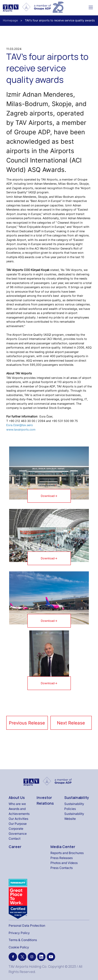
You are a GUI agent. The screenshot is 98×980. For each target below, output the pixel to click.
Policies (70, 809)
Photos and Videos (64, 863)
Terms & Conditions (23, 940)
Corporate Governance (18, 831)
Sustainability (77, 798)
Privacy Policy (19, 933)
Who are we (17, 804)
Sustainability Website (74, 816)
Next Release (71, 723)
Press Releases (62, 858)
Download (49, 496)
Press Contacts (62, 868)
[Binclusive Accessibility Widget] (10, 965)
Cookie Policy (19, 947)
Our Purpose (18, 824)
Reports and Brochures (67, 853)
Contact (15, 839)
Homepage (10, 20)
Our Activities (18, 819)
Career (15, 847)
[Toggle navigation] (91, 7)
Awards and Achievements (19, 811)
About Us (17, 798)
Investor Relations (45, 800)
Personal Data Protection (27, 926)
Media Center (63, 847)
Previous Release (27, 723)
